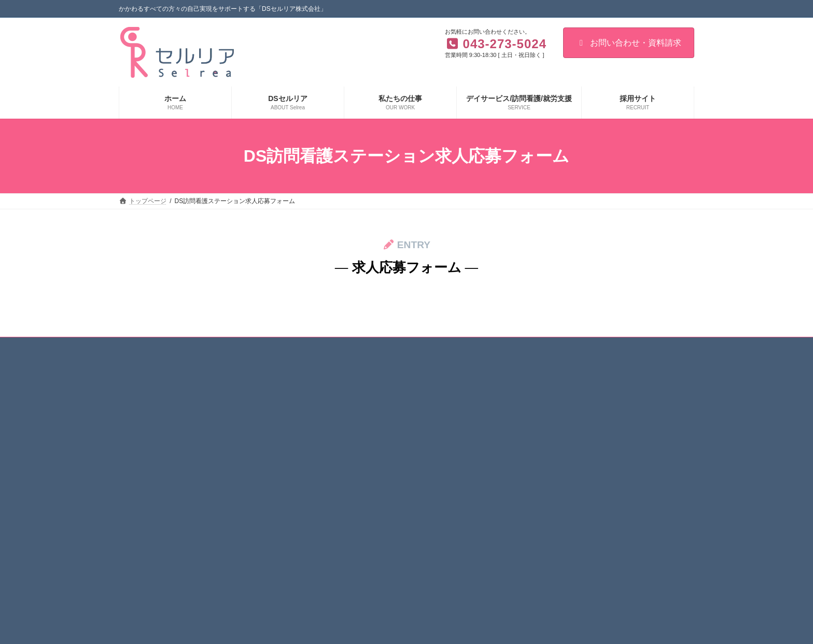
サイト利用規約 (190, 347)
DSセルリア (339, 390)
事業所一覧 (344, 498)
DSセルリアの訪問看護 (558, 426)
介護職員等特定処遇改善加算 (369, 462)
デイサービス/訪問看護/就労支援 (564, 390)
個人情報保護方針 (258, 347)
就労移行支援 (544, 444)
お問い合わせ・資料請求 (629, 43)
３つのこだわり (350, 408)
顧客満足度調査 (350, 480)
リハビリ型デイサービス (559, 408)
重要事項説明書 (350, 516)
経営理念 (341, 444)
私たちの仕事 (341, 534)
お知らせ (316, 347)
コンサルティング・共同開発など (572, 480)
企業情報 (341, 426)
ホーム (138, 347)
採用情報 (334, 552)
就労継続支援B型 (549, 462)
